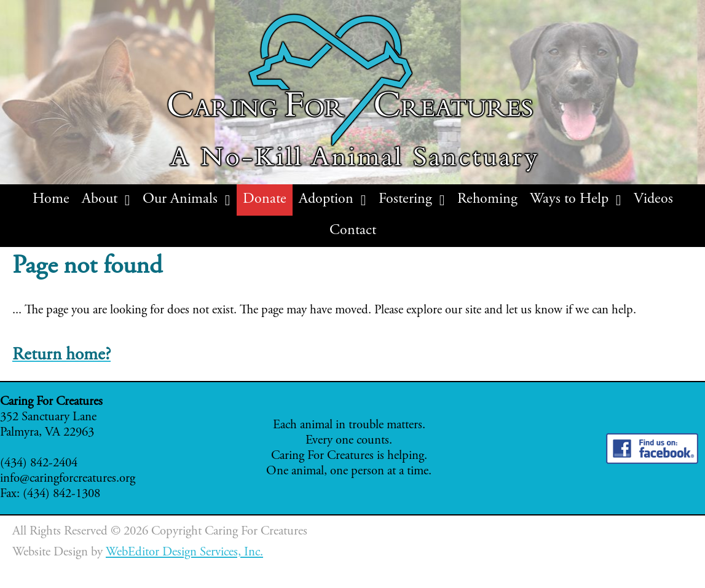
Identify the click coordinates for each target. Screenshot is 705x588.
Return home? (61, 355)
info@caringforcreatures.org (68, 479)
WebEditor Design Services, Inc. (184, 553)
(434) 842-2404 (39, 464)
